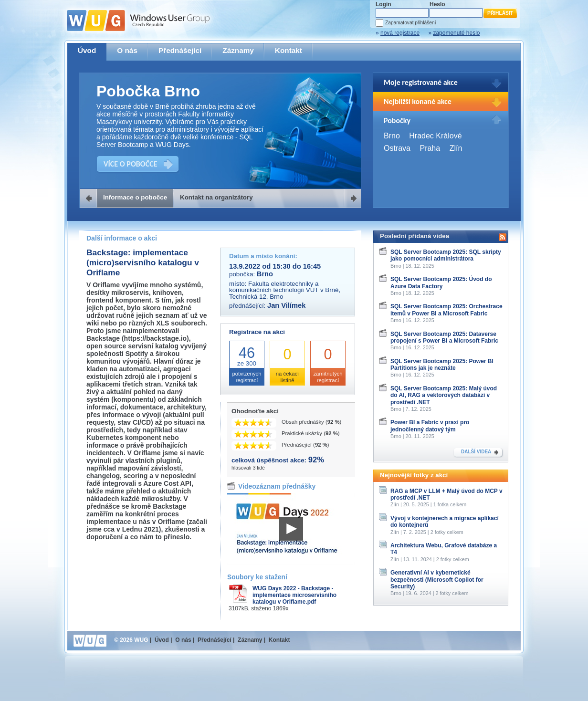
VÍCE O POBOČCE (131, 164)
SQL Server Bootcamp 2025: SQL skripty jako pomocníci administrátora (446, 255)
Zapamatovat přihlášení (410, 23)
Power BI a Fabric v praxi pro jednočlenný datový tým (430, 426)
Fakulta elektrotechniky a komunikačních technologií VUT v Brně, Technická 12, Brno (285, 290)
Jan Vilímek (286, 305)
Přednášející (180, 50)
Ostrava (397, 148)
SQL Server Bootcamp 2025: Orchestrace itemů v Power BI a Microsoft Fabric (446, 310)
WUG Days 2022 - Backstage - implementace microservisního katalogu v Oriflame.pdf (294, 595)
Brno (392, 136)
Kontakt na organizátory (216, 197)
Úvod (87, 50)
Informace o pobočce (135, 197)
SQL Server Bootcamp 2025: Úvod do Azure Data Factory (441, 282)
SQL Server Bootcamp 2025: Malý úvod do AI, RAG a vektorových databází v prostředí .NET (444, 395)
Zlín (456, 148)
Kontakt (289, 50)
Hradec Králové (435, 136)
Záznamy (238, 50)
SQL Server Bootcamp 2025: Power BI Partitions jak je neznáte (442, 365)
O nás (127, 50)
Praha (430, 148)
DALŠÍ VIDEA (476, 452)
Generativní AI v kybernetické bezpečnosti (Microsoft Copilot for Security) (437, 580)
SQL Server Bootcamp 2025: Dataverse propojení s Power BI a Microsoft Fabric (444, 337)
